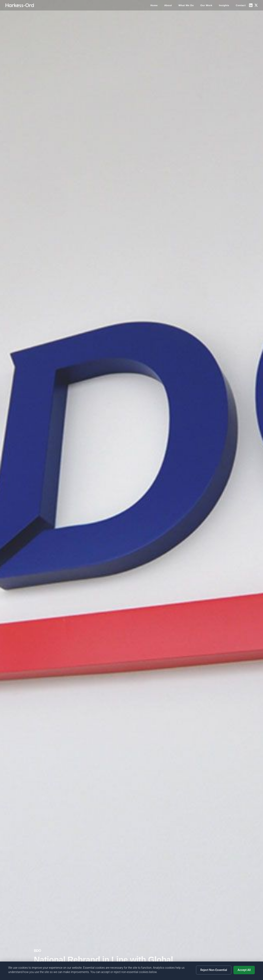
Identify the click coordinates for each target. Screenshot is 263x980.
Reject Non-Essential (214, 970)
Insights (224, 5)
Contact (241, 5)
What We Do (186, 5)
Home (154, 5)
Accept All (244, 970)
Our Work (206, 5)
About (168, 5)
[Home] (20, 5)
